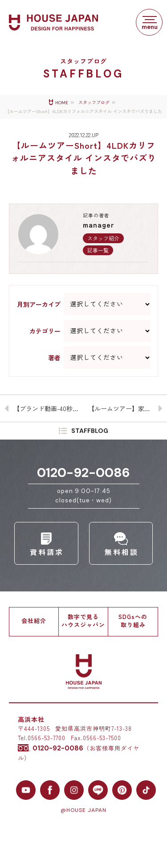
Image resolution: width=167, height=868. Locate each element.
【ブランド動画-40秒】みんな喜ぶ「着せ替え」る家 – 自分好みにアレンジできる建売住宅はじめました (49, 408)
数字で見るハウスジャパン (83, 621)
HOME (62, 103)
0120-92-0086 (83, 473)
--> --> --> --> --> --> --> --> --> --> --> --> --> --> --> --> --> (107, 331)
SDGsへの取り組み (133, 621)
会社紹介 (34, 621)
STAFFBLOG (90, 431)
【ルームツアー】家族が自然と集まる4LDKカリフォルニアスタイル (128, 408)
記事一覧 (98, 250)
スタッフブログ (94, 103)
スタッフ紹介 (103, 238)
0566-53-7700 (47, 738)
